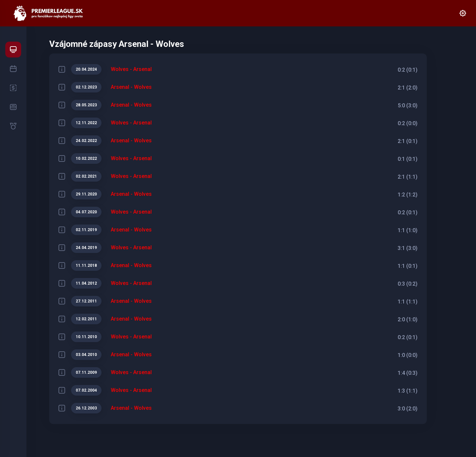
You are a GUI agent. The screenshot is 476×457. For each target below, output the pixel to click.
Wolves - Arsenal (131, 69)
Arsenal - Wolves (131, 87)
